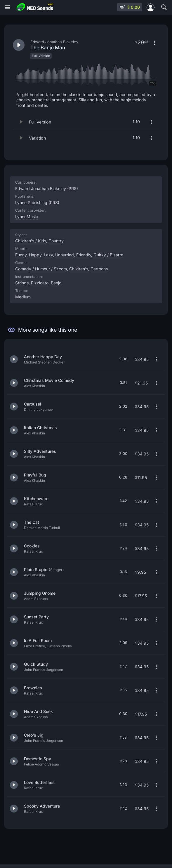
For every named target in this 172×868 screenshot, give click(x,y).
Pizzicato (40, 283)
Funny (21, 255)
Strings (22, 283)
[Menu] (7, 7)
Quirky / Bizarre (108, 255)
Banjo (56, 283)
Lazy (48, 255)
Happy (35, 255)
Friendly (84, 255)
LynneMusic (27, 216)
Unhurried (65, 255)
